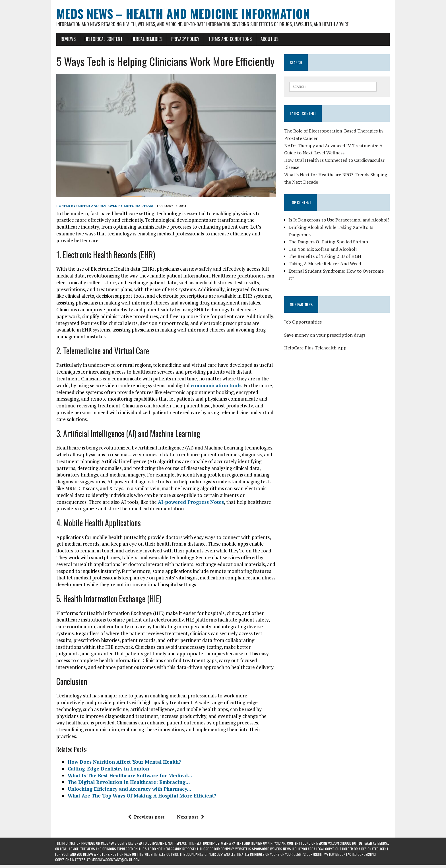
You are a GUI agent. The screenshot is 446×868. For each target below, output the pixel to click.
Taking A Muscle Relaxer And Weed (325, 264)
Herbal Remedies (146, 39)
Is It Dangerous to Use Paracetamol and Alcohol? (339, 220)
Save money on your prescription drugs (325, 335)
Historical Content (102, 39)
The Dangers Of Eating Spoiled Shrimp (329, 242)
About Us (268, 39)
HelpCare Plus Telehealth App (316, 348)
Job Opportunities (303, 322)
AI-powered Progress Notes (158, 503)
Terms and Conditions (229, 39)
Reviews (67, 39)
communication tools (194, 386)
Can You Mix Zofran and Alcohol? (323, 249)
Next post (190, 811)
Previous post (146, 811)
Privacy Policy (184, 39)
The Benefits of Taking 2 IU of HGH (325, 256)
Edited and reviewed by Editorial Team (114, 207)
